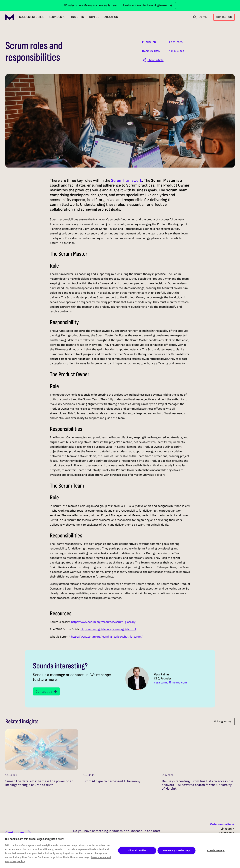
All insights (223, 722)
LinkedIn (228, 829)
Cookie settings (216, 850)
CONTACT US (224, 17)
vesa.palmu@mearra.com (170, 683)
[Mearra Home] (10, 17)
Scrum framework (126, 180)
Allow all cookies (137, 850)
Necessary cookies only (177, 850)
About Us (111, 17)
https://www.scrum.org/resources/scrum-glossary (103, 622)
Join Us (94, 17)
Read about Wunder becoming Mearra (148, 6)
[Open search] (200, 17)
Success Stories (31, 17)
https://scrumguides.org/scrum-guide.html (108, 629)
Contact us (46, 691)
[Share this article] (153, 60)
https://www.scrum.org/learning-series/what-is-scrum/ (107, 637)
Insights (77, 17)
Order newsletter (222, 824)
